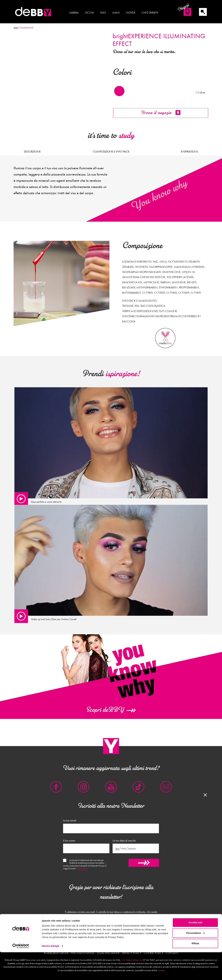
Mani (116, 13)
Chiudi (111, 932)
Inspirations (189, 151)
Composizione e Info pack (111, 151)
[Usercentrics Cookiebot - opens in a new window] (21, 974)
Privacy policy (82, 868)
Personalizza (195, 961)
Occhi (89, 13)
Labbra (74, 13)
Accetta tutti (195, 950)
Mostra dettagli (50, 974)
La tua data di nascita (124, 841)
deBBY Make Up (34, 12)
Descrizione (32, 151)
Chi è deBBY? (150, 13)
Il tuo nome (69, 841)
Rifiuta (195, 971)
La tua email (70, 820)
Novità (131, 13)
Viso (103, 13)
